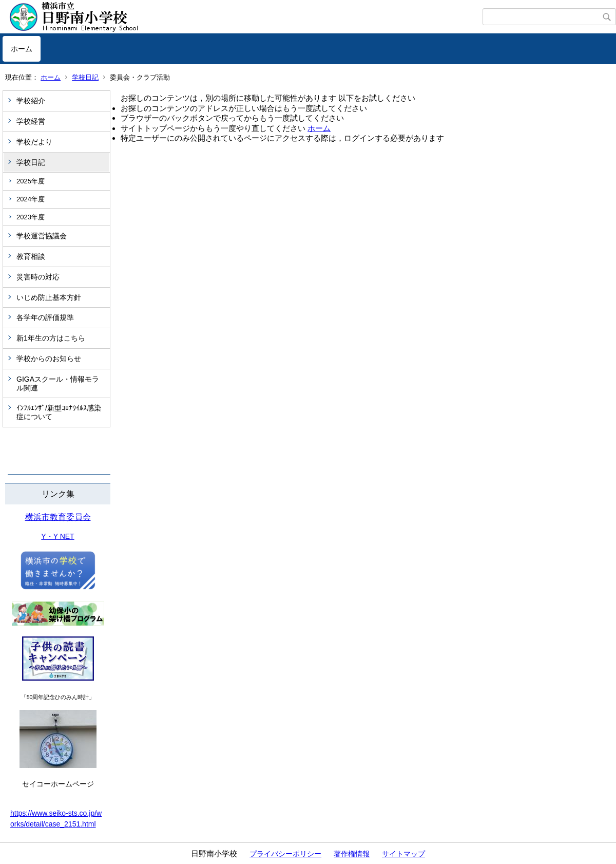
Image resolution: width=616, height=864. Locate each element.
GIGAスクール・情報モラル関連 (58, 383)
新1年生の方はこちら (51, 338)
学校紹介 (31, 101)
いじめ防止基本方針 (49, 297)
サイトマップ (403, 854)
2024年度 (31, 199)
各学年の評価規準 (45, 317)
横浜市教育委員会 (58, 517)
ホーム (22, 49)
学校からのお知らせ (49, 359)
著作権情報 (352, 854)
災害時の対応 (38, 277)
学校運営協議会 (42, 236)
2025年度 (31, 181)
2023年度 (31, 217)
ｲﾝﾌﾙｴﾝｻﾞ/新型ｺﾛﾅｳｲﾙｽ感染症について (59, 412)
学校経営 (31, 121)
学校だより (34, 142)
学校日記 (85, 77)
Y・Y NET (57, 536)
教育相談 (31, 256)
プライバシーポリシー (285, 854)
